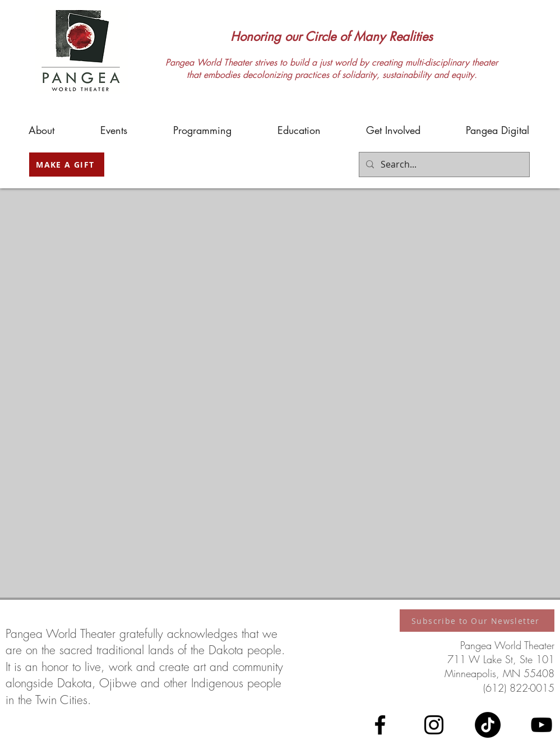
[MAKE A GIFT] (67, 165)
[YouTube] (542, 725)
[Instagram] (434, 725)
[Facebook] (380, 725)
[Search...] (443, 165)
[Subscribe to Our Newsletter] (477, 621)
